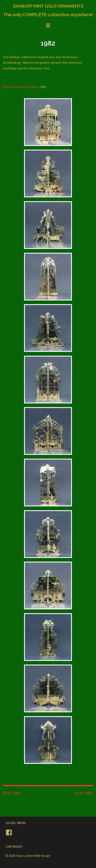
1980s (33, 87)
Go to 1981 (12, 793)
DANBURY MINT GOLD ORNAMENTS (48, 6)
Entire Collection (14, 87)
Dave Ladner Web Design (33, 856)
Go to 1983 (84, 793)
